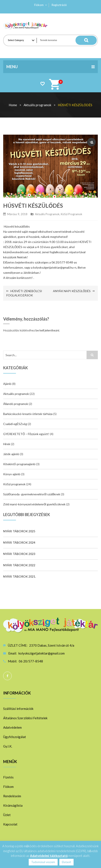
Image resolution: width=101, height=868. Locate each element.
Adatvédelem (12, 727)
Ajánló (7, 384)
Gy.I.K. (8, 746)
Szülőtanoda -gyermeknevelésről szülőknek (32, 494)
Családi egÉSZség (15, 424)
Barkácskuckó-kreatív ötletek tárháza (28, 414)
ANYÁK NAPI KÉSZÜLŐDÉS (72, 291)
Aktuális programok (37, 105)
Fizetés (8, 777)
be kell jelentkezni (47, 330)
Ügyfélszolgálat (15, 737)
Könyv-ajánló (12, 474)
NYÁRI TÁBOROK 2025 (19, 531)
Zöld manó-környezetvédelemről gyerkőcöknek (34, 504)
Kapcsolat (10, 824)
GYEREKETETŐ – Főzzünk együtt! (26, 434)
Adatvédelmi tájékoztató (49, 856)
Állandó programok (16, 404)
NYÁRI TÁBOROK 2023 (19, 554)
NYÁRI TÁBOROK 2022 (19, 565)
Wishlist (42, 84)
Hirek (7, 444)
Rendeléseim (12, 796)
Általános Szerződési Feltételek (25, 718)
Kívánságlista (13, 805)
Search (88, 40)
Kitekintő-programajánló (19, 464)
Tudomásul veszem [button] (43, 862)
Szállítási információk (18, 709)
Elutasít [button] (66, 862)
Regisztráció (59, 5)
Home (13, 105)
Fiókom (39, 5)
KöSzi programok (72, 214)
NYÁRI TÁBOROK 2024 (19, 542)
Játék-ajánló (11, 454)
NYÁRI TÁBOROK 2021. (20, 576)
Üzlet (7, 815)
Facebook (7, 676)
